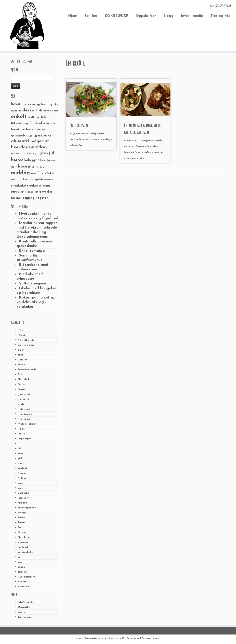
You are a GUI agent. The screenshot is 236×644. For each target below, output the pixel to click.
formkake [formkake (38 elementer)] (18, 129)
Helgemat (24, 409)
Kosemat (23, 473)
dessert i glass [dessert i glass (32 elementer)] (49, 111)
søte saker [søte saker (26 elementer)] (27, 192)
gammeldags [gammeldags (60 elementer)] (22, 136)
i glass (22, 429)
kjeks (21, 458)
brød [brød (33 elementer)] (44, 104)
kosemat (96, 140)
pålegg (22, 513)
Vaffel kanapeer (33, 284)
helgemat (129, 152)
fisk (20, 375)
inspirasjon (24, 439)
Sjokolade (24, 537)
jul (19, 449)
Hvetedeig (24, 419)
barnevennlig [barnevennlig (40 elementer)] (31, 104)
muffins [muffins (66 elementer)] (37, 173)
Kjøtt (21, 463)
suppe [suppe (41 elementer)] (15, 192)
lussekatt (23, 498)
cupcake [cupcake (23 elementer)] (53, 105)
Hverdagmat (26, 414)
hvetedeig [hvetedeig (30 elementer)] (30, 154)
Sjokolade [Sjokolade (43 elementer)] (26, 179)
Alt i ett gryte (26, 340)
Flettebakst (25, 380)
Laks (21, 483)
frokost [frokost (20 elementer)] (41, 130)
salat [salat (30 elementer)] (14, 180)
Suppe (21, 567)
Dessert (22, 360)
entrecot (129, 147)
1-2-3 (20, 330)
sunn (21, 562)
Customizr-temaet (151, 638)
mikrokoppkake (27, 508)
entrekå (153, 147)
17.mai (21, 335)
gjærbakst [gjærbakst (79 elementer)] (43, 135)
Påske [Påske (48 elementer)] (49, 173)
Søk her (91, 16)
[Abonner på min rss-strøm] (14, 62)
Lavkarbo (23, 493)
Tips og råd (221, 16)
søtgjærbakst (26, 552)
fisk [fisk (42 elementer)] (43, 117)
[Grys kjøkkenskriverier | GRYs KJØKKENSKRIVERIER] (27, 25)
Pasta (21, 523)
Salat (21, 528)
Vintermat (24, 587)
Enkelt (22, 365)
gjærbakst (24, 394)
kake (21, 454)
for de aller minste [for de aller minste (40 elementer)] (42, 123)
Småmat (23, 547)
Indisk (21, 434)
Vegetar (23, 582)
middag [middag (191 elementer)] (20, 173)
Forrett (22, 384)
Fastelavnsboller (28, 370)
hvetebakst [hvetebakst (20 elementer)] (17, 154)
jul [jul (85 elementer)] (52, 153)
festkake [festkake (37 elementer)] (34, 117)
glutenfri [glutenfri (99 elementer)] (20, 141)
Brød (21, 355)
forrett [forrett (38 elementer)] (31, 129)
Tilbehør (23, 572)
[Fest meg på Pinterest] (31, 62)
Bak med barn (26, 345)
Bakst (21, 350)
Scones (22, 532)
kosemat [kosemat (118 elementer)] (27, 166)
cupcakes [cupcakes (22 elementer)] (16, 111)
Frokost (22, 389)
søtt (20, 557)
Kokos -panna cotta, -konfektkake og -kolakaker (36, 302)
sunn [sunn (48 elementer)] (46, 186)
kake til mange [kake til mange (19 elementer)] (48, 160)
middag (107, 140)
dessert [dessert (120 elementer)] (30, 110)
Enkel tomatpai (32, 251)
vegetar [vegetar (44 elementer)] (42, 198)
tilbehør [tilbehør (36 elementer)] (16, 198)
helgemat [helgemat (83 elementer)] (40, 141)
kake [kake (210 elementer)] (17, 160)
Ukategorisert (26, 577)
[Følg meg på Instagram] (26, 62)
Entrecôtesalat (79, 125)
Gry (80, 145)
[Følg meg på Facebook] (20, 62)
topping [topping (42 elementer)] (29, 198)
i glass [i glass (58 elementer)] (43, 153)
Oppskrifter (146, 16)
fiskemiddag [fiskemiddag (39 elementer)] (19, 123)
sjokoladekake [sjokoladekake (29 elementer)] (44, 180)
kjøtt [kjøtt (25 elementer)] (14, 167)
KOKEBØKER (117, 16)
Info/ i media (192, 16)
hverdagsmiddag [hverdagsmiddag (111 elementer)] (29, 147)
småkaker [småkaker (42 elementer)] (34, 186)
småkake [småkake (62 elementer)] (18, 186)
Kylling (22, 478)
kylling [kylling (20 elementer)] (41, 167)
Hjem (73, 16)
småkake (23, 542)
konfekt (22, 468)
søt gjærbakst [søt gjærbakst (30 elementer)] (43, 192)
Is (19, 444)
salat (72, 145)
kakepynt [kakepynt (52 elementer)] (32, 160)
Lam (20, 488)
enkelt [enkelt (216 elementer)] (19, 117)
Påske (21, 518)
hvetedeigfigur (27, 424)
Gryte (21, 404)
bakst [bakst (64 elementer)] (16, 104)
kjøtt (139, 152)
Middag (23, 503)
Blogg (168, 16)
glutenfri (23, 399)
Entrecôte (84, 140)
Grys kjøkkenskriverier (96, 638)
